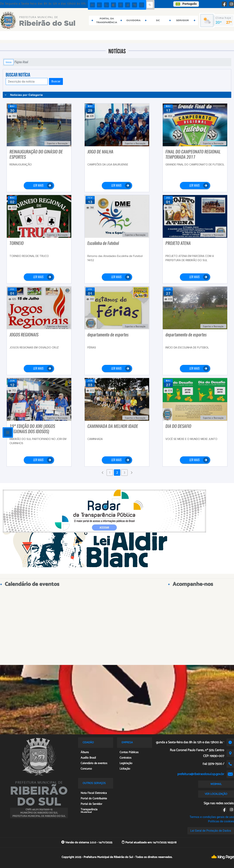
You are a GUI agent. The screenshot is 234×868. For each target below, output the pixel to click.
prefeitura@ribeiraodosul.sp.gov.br (201, 774)
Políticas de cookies (221, 821)
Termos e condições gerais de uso (212, 817)
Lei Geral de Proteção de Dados (211, 831)
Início (9, 62)
